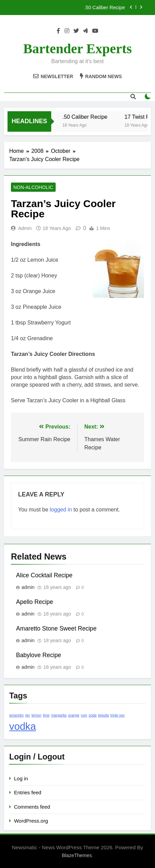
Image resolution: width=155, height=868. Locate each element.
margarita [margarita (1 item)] (59, 715)
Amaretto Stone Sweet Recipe (56, 628)
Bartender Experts (77, 49)
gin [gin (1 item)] (28, 715)
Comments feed (32, 807)
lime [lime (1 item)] (46, 715)
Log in (21, 778)
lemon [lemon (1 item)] (36, 715)
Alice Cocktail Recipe (44, 575)
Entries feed (28, 792)
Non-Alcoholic (33, 187)
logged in (61, 510)
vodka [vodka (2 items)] (23, 726)
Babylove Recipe (39, 655)
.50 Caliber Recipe (105, 8)
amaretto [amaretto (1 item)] (16, 715)
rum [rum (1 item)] (84, 715)
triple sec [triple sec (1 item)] (118, 715)
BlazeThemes (77, 855)
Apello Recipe (35, 602)
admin (25, 228)
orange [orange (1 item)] (74, 715)
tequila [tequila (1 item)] (103, 715)
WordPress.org (31, 821)
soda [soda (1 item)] (93, 715)
